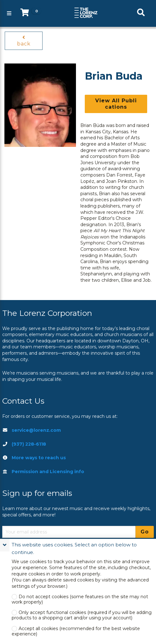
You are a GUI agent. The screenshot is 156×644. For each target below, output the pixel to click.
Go (145, 532)
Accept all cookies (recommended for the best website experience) (76, 631)
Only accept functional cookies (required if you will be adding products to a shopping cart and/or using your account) (82, 615)
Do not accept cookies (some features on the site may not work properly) (80, 599)
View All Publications (116, 104)
